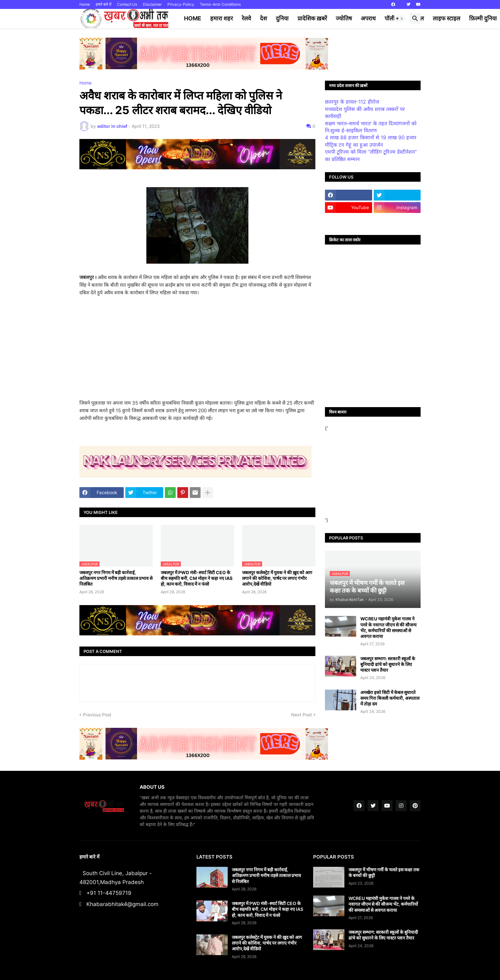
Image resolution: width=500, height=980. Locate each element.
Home (85, 4)
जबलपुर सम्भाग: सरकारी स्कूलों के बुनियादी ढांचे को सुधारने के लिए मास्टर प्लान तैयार (388, 664)
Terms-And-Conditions (220, 4)
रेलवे (246, 18)
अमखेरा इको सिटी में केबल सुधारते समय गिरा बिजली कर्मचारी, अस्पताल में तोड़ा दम (390, 698)
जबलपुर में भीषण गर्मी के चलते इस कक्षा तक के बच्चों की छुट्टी (384, 872)
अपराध (368, 18)
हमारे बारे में (103, 4)
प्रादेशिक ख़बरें (312, 18)
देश (263, 18)
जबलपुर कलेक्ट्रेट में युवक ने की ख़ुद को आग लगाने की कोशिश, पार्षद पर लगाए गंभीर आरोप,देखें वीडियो (277, 578)
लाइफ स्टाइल (446, 18)
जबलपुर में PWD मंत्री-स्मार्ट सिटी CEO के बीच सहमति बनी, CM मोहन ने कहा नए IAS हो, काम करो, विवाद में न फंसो (197, 578)
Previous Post (97, 715)
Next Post (301, 715)
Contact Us (127, 4)
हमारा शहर (221, 18)
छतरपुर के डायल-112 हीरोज (352, 102)
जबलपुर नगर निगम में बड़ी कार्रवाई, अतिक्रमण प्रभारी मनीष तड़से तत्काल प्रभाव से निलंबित (116, 578)
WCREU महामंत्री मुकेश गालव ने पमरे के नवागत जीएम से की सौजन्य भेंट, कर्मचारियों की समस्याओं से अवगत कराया (388, 627)
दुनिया (282, 18)
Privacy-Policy (181, 4)
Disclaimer (152, 4)
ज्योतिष (344, 18)
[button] (400, 18)
